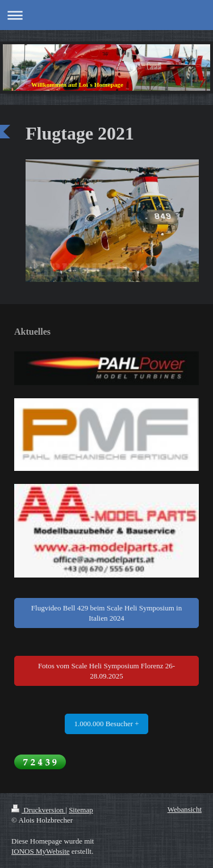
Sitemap (81, 810)
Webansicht (185, 809)
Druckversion (38, 810)
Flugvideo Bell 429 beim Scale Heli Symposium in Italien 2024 (106, 613)
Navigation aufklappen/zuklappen (106, 15)
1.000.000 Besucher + (106, 724)
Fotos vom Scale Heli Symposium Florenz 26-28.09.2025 (106, 671)
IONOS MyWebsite (41, 851)
